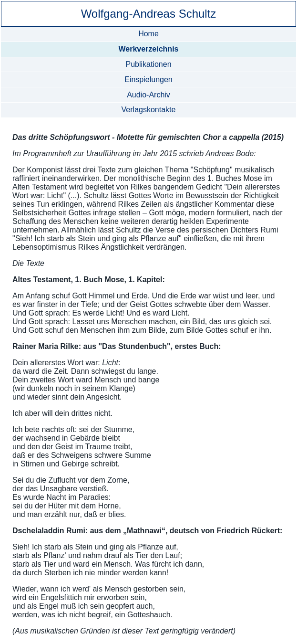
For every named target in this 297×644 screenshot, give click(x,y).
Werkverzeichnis (148, 49)
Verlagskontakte (149, 110)
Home (148, 34)
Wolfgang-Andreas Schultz (149, 14)
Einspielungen (148, 79)
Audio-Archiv (148, 95)
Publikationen (148, 64)
